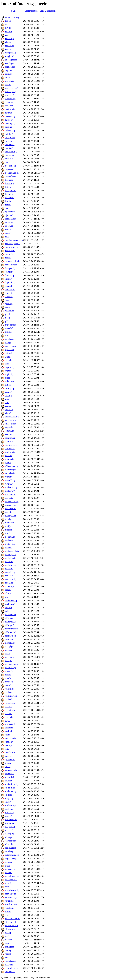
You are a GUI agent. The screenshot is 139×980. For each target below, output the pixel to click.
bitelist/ (8, 84)
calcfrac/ (8, 113)
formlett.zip (10, 289)
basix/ (7, 77)
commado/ (9, 155)
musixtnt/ (9, 569)
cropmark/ (9, 169)
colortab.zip (10, 145)
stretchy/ (8, 756)
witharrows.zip (11, 926)
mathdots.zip (10, 494)
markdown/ (10, 491)
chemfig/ (9, 127)
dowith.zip (9, 198)
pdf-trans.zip (10, 615)
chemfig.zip (10, 123)
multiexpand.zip (12, 551)
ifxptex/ (8, 371)
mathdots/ (9, 498)
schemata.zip (10, 724)
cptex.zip (9, 159)
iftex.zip (8, 360)
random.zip (10, 689)
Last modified (31, 11)
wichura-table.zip (12, 918)
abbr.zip (8, 31)
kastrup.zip (10, 388)
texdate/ (8, 816)
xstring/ (8, 950)
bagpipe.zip (10, 67)
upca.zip (8, 883)
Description (50, 11)
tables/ (8, 767)
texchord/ (9, 809)
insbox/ (8, 385)
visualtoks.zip (11, 904)
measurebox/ (10, 505)
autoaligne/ (10, 63)
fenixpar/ (9, 272)
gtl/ (6, 321)
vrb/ (7, 915)
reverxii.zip (10, 710)
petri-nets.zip (10, 636)
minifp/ (8, 526)
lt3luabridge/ (10, 470)
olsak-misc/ (10, 604)
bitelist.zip (9, 81)
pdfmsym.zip (10, 622)
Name (14, 11)
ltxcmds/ (8, 477)
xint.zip (8, 933)
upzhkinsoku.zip (12, 890)
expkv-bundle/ (11, 265)
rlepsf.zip (9, 717)
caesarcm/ (9, 106)
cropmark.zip (11, 166)
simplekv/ (9, 742)
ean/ (7, 208)
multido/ (8, 547)
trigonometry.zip (12, 855)
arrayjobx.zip (11, 53)
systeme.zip (10, 759)
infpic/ (8, 378)
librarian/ (9, 441)
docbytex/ (9, 194)
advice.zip (9, 39)
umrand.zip (10, 869)
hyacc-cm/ (9, 350)
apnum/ (8, 49)
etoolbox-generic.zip (14, 240)
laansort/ (8, 406)
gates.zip (9, 304)
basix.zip (9, 74)
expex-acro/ (10, 251)
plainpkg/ (9, 646)
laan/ (7, 403)
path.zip (8, 608)
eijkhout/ (9, 215)
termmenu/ (9, 774)
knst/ (7, 399)
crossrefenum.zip (12, 173)
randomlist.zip (11, 696)
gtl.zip (7, 318)
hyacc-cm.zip (11, 346)
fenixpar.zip (10, 268)
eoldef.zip (9, 226)
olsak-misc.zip (11, 600)
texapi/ (8, 802)
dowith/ (8, 201)
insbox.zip (9, 381)
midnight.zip (10, 516)
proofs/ (8, 678)
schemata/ (9, 728)
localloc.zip (10, 452)
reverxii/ (8, 714)
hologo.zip (9, 339)
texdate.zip (10, 812)
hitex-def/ (9, 328)
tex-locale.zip (11, 791)
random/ (8, 692)
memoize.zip (10, 509)
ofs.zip (8, 593)
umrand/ (8, 873)
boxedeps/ (9, 95)
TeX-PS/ (8, 28)
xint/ (7, 936)
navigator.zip (10, 579)
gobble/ (8, 314)
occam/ (8, 590)
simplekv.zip (10, 738)
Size (42, 11)
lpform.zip (9, 459)
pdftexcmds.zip (11, 629)
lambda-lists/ (10, 420)
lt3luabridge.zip (12, 466)
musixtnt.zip (10, 565)
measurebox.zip (12, 501)
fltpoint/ (8, 279)
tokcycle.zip (10, 827)
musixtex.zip (10, 558)
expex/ (8, 258)
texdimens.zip (11, 820)
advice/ (8, 42)
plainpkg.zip (10, 643)
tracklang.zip (10, 848)
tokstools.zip (10, 841)
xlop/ (7, 943)
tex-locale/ (9, 795)
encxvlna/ (9, 222)
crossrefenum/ (11, 176)
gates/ (7, 307)
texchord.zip (10, 805)
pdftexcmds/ (10, 632)
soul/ (7, 749)
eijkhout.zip (10, 212)
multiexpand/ (10, 554)
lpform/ (8, 463)
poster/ (8, 675)
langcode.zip (10, 424)
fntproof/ (9, 286)
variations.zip (11, 897)
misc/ (7, 533)
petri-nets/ (9, 639)
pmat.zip (9, 650)
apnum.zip (9, 46)
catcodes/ (9, 120)
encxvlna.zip (10, 219)
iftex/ (7, 364)
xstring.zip (9, 947)
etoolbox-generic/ (12, 244)
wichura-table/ (11, 922)
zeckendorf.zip (11, 968)
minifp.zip (9, 523)
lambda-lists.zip (12, 417)
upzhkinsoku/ (11, 894)
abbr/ (7, 35)
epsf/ (7, 236)
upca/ (7, 887)
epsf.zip (8, 233)
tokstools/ (9, 844)
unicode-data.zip (12, 876)
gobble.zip (9, 311)
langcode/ (9, 427)
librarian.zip (10, 438)
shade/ (8, 735)
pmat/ (7, 653)
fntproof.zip (10, 282)
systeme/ (9, 763)
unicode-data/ (11, 880)
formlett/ (9, 293)
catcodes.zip (10, 116)
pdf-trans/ (9, 618)
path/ (7, 611)
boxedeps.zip (10, 92)
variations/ (9, 901)
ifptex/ (8, 357)
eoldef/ (8, 229)
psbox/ (8, 685)
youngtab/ (9, 964)
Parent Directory (12, 17)
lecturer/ (8, 434)
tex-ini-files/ (10, 788)
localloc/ (8, 456)
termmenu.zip (11, 770)
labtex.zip (9, 410)
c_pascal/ (9, 102)
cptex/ (7, 162)
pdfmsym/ (9, 625)
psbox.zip (9, 682)
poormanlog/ (10, 668)
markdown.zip (11, 487)
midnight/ (9, 519)
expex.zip (9, 254)
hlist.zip (8, 332)
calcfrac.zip (10, 109)
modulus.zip (10, 537)
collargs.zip (10, 137)
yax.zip (8, 954)
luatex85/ (9, 484)
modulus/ (9, 540)
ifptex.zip (9, 353)
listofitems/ (10, 448)
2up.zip (8, 21)
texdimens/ (10, 823)
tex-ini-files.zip (11, 784)
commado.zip (11, 152)
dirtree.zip (9, 183)
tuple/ (7, 865)
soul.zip (8, 745)
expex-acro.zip (11, 247)
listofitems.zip (11, 445)
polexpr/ (8, 661)
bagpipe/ (8, 70)
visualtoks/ (9, 908)
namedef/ (9, 576)
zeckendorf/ (10, 972)
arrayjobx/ (9, 56)
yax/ (7, 957)
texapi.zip (9, 798)
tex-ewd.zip (10, 777)
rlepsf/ (8, 721)
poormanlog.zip (12, 664)
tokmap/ (8, 837)
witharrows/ (10, 929)
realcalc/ (8, 706)
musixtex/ (9, 562)
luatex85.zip (10, 480)
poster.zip (9, 671)
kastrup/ (8, 392)
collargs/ (8, 141)
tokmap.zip (10, 834)
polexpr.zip (10, 657)
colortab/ (9, 148)
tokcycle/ (9, 830)
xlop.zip (8, 940)
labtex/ (8, 413)
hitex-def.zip (10, 325)
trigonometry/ (11, 858)
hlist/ (7, 335)
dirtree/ (8, 187)
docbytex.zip (10, 190)
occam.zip (9, 586)
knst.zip (8, 395)
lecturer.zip (10, 431)
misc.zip (8, 530)
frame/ (8, 300)
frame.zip (9, 297)
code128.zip (10, 130)
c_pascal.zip (10, 99)
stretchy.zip (10, 752)
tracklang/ (9, 851)
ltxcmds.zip (10, 473)
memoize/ (9, 512)
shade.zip (9, 731)
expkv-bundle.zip (12, 261)
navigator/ (9, 583)
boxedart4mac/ (11, 88)
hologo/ (8, 342)
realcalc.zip (10, 703)
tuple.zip (9, 862)
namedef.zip (10, 572)
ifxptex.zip (9, 367)
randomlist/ (10, 699)
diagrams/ (9, 180)
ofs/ (6, 597)
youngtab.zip (10, 961)
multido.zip (10, 544)
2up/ (7, 24)
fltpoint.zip (10, 275)
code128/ (9, 134)
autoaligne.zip (11, 60)
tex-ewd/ (9, 781)
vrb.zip (8, 911)
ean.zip (8, 205)
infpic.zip (9, 374)
